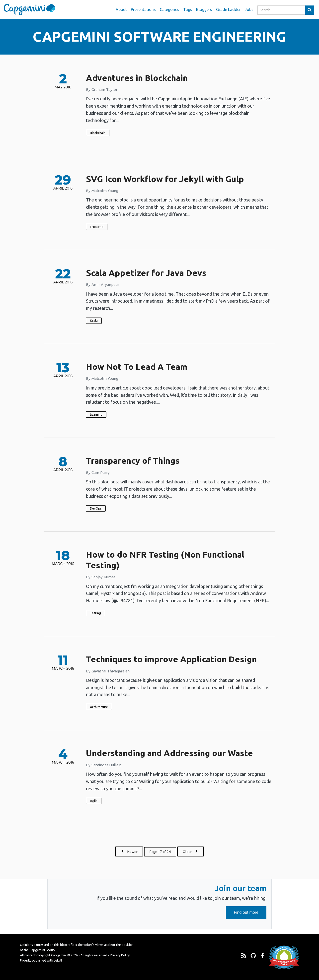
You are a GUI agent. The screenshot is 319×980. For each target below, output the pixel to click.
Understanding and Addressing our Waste (169, 753)
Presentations (143, 9)
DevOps (96, 508)
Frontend (97, 227)
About (121, 9)
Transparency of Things (133, 460)
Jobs (249, 9)
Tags (188, 9)
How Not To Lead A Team (137, 367)
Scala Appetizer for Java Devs (146, 273)
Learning (96, 414)
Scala (94, 321)
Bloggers (204, 9)
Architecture (99, 707)
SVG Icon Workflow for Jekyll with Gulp (165, 179)
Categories (169, 9)
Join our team (240, 888)
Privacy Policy (120, 955)
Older (192, 851)
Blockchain (98, 133)
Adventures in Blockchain (137, 78)
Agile (94, 801)
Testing (95, 613)
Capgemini (59, 955)
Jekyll (58, 960)
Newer (132, 851)
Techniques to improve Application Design (171, 659)
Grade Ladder (228, 9)
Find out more (250, 915)
